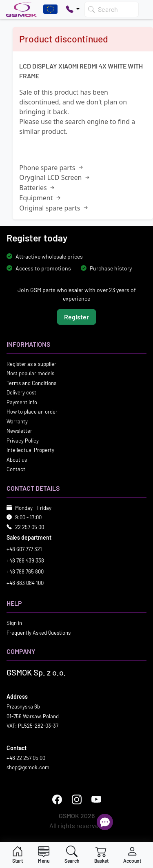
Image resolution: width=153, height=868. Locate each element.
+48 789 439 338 (25, 560)
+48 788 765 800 (25, 571)
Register (76, 317)
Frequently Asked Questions (39, 633)
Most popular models (30, 373)
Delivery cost (21, 392)
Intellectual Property (30, 450)
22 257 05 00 (30, 527)
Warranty (17, 421)
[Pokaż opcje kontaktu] (73, 9)
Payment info (22, 402)
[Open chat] (105, 822)
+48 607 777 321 (24, 549)
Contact (16, 469)
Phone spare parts (52, 168)
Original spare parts (54, 208)
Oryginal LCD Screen (55, 177)
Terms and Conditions (31, 383)
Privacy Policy (23, 441)
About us (17, 460)
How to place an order (32, 412)
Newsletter (19, 431)
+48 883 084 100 (25, 583)
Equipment (40, 198)
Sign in (14, 623)
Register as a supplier (31, 364)
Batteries (38, 188)
